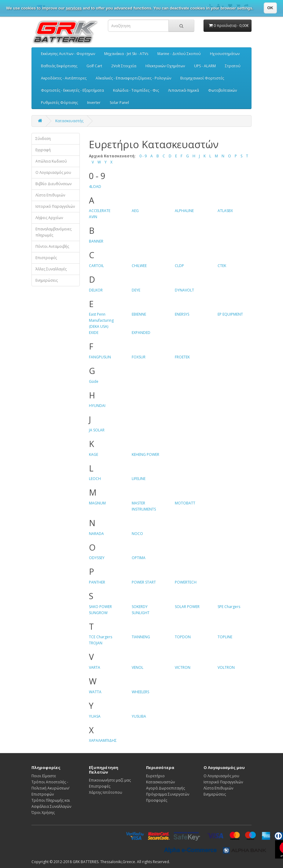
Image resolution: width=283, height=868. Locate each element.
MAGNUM (97, 503)
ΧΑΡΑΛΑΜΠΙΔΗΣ (103, 740)
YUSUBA (139, 716)
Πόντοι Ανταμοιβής (52, 246)
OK (270, 8)
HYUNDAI (97, 406)
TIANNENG (141, 637)
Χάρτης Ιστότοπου (106, 792)
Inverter (94, 103)
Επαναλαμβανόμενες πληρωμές (53, 232)
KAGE (94, 454)
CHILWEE (139, 266)
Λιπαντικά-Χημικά (184, 90)
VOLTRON (226, 667)
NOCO (137, 534)
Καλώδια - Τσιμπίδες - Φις (136, 90)
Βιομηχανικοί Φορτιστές (202, 78)
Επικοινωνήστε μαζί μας (110, 780)
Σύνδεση (43, 139)
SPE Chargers (229, 607)
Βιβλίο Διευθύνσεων (53, 184)
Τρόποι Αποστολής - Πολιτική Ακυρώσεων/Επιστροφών (50, 788)
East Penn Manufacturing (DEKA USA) (101, 320)
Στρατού (233, 66)
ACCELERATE (100, 211)
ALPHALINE (184, 211)
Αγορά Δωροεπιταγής (165, 788)
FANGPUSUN (100, 357)
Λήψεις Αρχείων (49, 218)
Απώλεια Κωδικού (51, 161)
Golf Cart (94, 66)
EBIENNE (139, 314)
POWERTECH (186, 582)
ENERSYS (182, 314)
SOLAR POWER (187, 607)
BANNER (96, 241)
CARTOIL (96, 266)
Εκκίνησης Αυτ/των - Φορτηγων (68, 54)
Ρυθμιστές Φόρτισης (59, 103)
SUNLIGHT (141, 613)
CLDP (179, 266)
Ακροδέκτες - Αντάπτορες (64, 78)
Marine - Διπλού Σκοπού (179, 54)
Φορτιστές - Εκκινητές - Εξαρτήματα (72, 90)
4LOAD (95, 187)
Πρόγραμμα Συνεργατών (168, 794)
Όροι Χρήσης (43, 813)
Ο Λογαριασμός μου (53, 172)
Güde (94, 381)
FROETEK (182, 357)
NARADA (96, 534)
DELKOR (96, 290)
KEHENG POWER (145, 454)
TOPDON (183, 637)
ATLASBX (225, 211)
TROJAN (96, 643)
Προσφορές (157, 800)
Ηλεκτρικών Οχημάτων (165, 66)
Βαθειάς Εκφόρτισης (59, 66)
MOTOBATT (185, 503)
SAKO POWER (100, 607)
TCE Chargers (101, 637)
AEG (135, 211)
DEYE (136, 290)
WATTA (95, 692)
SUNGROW (98, 613)
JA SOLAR (97, 430)
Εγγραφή (43, 150)
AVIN (93, 217)
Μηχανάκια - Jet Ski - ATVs (126, 54)
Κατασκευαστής (69, 121)
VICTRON (183, 667)
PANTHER (97, 582)
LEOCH (95, 479)
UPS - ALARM (205, 66)
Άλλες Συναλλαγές (51, 269)
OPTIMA (139, 558)
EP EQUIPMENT (230, 314)
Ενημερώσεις (47, 280)
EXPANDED (141, 333)
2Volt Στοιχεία (124, 66)
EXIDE (94, 333)
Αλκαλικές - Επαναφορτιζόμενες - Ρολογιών (133, 78)
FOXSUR (139, 357)
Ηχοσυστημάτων (225, 54)
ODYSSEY (97, 558)
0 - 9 (143, 156)
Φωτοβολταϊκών (222, 90)
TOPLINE (225, 637)
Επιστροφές (46, 258)
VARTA (95, 667)
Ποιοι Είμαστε (44, 776)
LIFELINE (139, 479)
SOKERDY (140, 607)
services (74, 8)
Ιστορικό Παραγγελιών (55, 206)
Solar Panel (119, 103)
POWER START (144, 582)
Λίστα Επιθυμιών (50, 195)
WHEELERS (140, 692)
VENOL (138, 667)
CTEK (222, 266)
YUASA (95, 716)
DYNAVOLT (184, 290)
